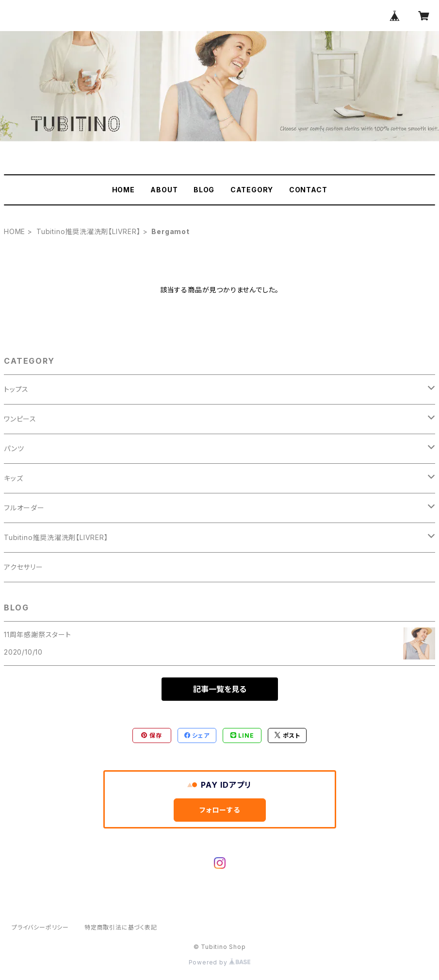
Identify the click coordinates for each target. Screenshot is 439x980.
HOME (123, 190)
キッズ (13, 478)
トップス (16, 389)
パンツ (14, 448)
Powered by (220, 962)
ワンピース (20, 419)
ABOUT (164, 190)
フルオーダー (24, 508)
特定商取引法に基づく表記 (121, 927)
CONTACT (308, 190)
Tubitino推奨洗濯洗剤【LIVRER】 (89, 231)
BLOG (204, 190)
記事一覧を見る (220, 689)
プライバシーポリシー (40, 927)
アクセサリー (24, 567)
